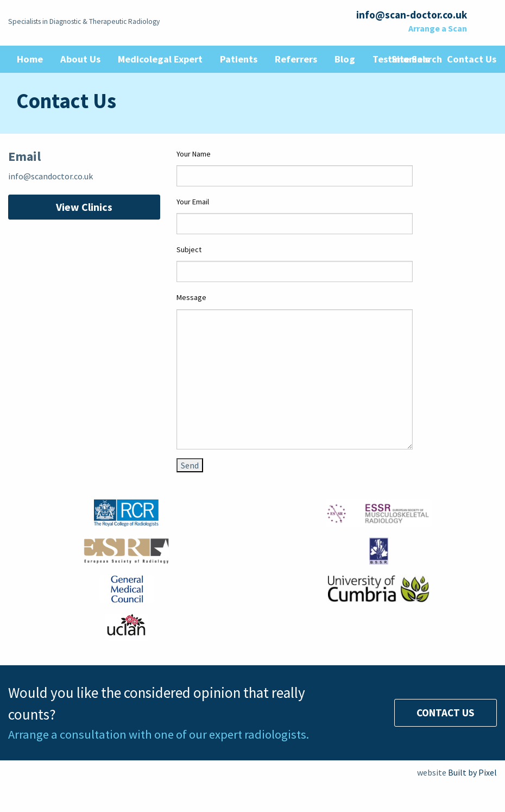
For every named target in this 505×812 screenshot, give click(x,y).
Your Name (194, 154)
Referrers (296, 59)
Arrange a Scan (438, 28)
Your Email (193, 202)
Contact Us (446, 713)
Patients (239, 59)
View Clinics (84, 207)
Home (30, 59)
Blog (345, 59)
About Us (80, 59)
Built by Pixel (472, 772)
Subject (189, 249)
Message (191, 297)
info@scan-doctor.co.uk (412, 15)
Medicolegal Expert (160, 59)
